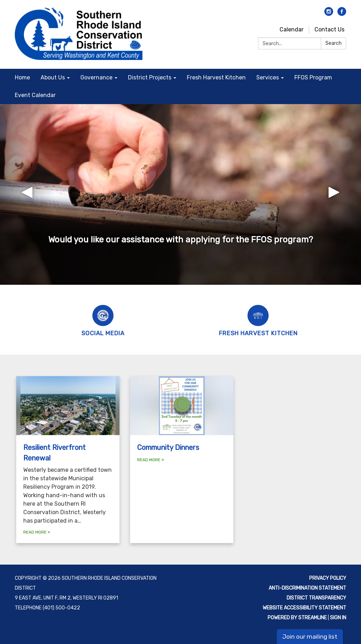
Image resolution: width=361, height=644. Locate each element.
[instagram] (329, 14)
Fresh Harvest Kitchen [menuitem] (216, 77)
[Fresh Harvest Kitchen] (258, 320)
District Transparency (316, 598)
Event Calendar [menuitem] (35, 95)
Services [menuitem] (268, 77)
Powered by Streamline (297, 618)
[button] (27, 194)
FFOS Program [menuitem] (313, 77)
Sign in (338, 618)
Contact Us (329, 29)
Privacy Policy (328, 578)
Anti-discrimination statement (307, 588)
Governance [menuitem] (96, 77)
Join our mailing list (310, 637)
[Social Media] (103, 320)
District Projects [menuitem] (150, 77)
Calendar (292, 29)
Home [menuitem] (22, 77)
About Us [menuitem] (53, 77)
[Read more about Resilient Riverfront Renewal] (68, 460)
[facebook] (342, 14)
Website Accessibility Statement (304, 608)
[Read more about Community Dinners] (182, 460)
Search (334, 43)
